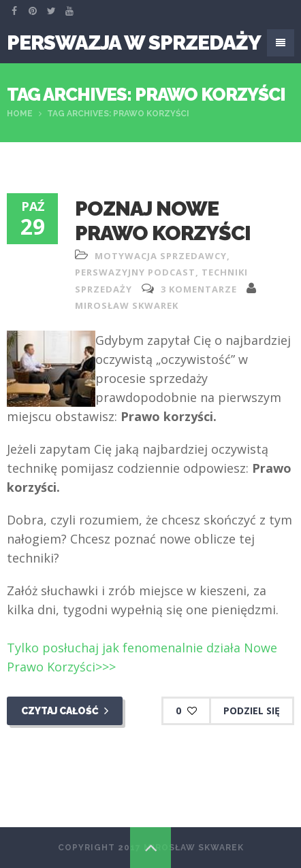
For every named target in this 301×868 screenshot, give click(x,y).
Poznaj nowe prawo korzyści (163, 221)
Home (20, 114)
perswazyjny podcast (135, 272)
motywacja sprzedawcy (161, 256)
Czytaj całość (65, 711)
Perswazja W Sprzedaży (134, 43)
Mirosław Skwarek (127, 305)
